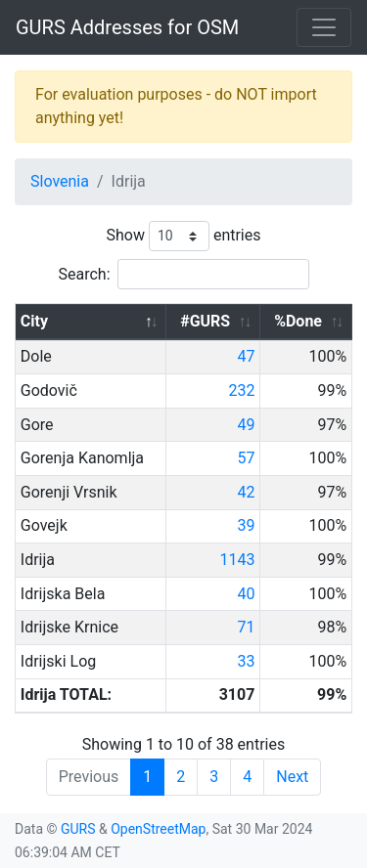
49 (246, 425)
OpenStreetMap (158, 829)
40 (246, 594)
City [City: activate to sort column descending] (34, 321)
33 (246, 661)
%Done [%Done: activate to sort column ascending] (298, 321)
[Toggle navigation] (324, 27)
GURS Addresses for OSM (127, 27)
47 (246, 356)
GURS (78, 829)
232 (241, 391)
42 (246, 492)
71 (246, 627)
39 (246, 525)
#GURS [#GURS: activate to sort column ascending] (205, 321)
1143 (237, 560)
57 (246, 458)
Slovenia (60, 181)
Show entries (183, 236)
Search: (183, 274)
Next (292, 777)
